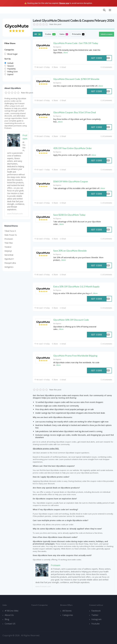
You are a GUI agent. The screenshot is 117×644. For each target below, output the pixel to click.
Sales (64, 34)
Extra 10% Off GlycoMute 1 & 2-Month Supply (76, 286)
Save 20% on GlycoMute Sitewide (70, 251)
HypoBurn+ (9, 259)
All (38, 34)
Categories (68, 615)
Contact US (10, 624)
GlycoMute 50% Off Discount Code (71, 320)
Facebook (96, 611)
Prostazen (9, 239)
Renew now (64, 3)
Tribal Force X (10, 231)
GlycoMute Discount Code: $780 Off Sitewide (76, 79)
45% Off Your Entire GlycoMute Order (73, 148)
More (66, 53)
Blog (7, 619)
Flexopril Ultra (10, 263)
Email (63, 67)
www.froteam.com (43, 586)
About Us (9, 615)
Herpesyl (8, 251)
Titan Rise (9, 243)
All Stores (67, 611)
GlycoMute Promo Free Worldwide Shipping (75, 356)
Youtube (95, 624)
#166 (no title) (12, 611)
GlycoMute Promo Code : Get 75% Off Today (76, 43)
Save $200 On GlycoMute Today (69, 215)
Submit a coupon (107, 34)
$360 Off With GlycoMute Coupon (71, 181)
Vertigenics (9, 267)
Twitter (95, 615)
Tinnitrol (8, 247)
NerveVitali (9, 255)
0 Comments (106, 67)
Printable (78, 34)
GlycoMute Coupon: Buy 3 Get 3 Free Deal (75, 112)
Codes (50, 34)
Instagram (96, 619)
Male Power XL (11, 235)
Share (55, 67)
